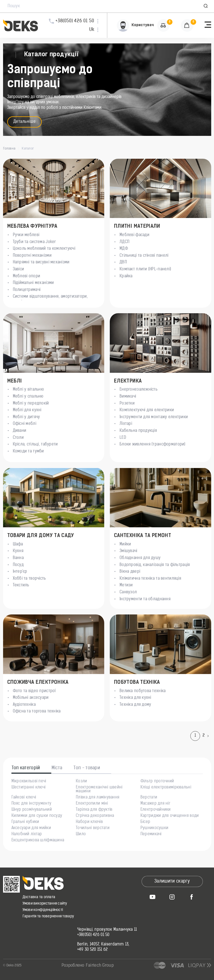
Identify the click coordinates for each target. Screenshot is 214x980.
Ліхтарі (126, 424)
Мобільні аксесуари (31, 698)
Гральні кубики (25, 822)
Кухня (18, 551)
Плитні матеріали (137, 226)
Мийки (125, 544)
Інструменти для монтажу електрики (154, 417)
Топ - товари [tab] (87, 768)
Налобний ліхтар (27, 834)
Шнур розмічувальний (32, 810)
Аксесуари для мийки (31, 828)
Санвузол (128, 592)
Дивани (20, 431)
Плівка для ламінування (98, 798)
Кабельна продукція (138, 431)
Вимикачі (128, 397)
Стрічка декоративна (95, 816)
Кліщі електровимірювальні (166, 788)
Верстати (149, 798)
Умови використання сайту (45, 904)
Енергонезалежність (138, 390)
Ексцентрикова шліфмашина (38, 841)
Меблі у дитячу (26, 417)
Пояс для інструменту (31, 804)
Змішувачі (128, 551)
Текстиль (21, 585)
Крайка (126, 276)
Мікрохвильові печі (29, 781)
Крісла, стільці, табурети (35, 444)
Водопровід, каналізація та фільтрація (155, 565)
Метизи (126, 585)
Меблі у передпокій (31, 404)
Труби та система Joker (34, 242)
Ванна (18, 558)
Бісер (145, 822)
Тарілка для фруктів (94, 810)
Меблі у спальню (28, 397)
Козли (81, 781)
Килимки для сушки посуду (37, 816)
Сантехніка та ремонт (143, 536)
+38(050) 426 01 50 (93, 935)
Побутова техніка (137, 683)
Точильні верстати (93, 828)
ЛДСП (124, 242)
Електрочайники (156, 810)
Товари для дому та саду (41, 536)
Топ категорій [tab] (26, 768)
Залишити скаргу (172, 881)
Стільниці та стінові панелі (144, 256)
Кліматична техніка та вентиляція (150, 579)
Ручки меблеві (26, 235)
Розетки (127, 404)
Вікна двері (130, 572)
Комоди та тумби (28, 451)
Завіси (19, 269)
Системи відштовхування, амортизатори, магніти (50, 299)
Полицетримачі (27, 290)
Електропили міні (92, 804)
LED (123, 438)
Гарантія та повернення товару (48, 916)
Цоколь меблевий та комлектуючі (44, 249)
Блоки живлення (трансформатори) (153, 444)
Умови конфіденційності (43, 910)
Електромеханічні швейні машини (99, 790)
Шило (81, 834)
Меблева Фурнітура (32, 226)
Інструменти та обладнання (145, 599)
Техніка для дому (135, 705)
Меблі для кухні (27, 410)
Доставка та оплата (39, 897)
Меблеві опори (27, 276)
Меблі (15, 381)
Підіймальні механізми (33, 283)
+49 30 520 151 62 (93, 950)
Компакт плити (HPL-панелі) (145, 269)
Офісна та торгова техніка (37, 711)
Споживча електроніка (38, 683)
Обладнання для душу (140, 558)
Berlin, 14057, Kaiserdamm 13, (103, 945)
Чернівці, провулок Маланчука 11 (107, 930)
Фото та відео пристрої (34, 691)
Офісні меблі (25, 424)
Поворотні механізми (32, 256)
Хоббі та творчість (29, 579)
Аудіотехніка (24, 705)
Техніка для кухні (135, 698)
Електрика (128, 381)
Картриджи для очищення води (170, 816)
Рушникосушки (154, 828)
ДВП (123, 262)
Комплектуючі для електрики (147, 410)
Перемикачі (151, 834)
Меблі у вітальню (28, 390)
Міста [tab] (57, 768)
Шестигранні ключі (29, 788)
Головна (9, 149)
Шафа (18, 544)
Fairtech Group (100, 966)
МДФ (124, 249)
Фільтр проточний (157, 781)
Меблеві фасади (134, 235)
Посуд (18, 565)
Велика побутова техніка (143, 691)
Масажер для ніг (155, 804)
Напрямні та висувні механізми (41, 262)
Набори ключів (89, 822)
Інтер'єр (20, 572)
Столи (18, 438)
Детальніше (25, 122)
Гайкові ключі (24, 798)
